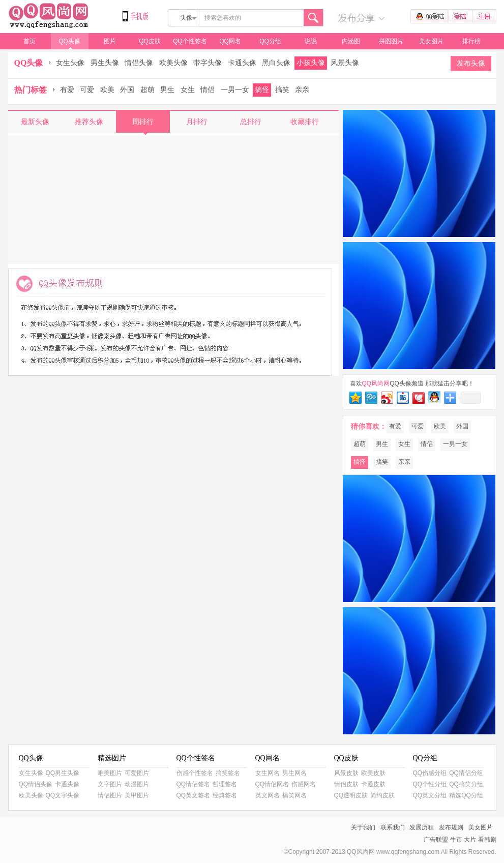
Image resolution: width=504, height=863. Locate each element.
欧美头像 (173, 63)
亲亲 (302, 90)
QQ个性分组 (430, 784)
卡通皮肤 (373, 784)
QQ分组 (270, 41)
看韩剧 (487, 840)
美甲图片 (137, 795)
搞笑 (282, 90)
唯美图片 (110, 773)
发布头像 (471, 63)
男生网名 (294, 773)
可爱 (87, 90)
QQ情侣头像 (36, 784)
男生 (167, 90)
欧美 (107, 90)
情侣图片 (110, 795)
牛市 (456, 840)
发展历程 (422, 827)
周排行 (143, 122)
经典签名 (225, 795)
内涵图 (351, 41)
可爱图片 (137, 773)
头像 (186, 18)
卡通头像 (242, 63)
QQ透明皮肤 (351, 795)
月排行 (197, 122)
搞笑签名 (228, 773)
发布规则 (451, 827)
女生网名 (268, 773)
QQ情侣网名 (272, 784)
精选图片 (112, 758)
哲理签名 (225, 784)
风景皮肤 (346, 773)
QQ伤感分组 (430, 773)
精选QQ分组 (466, 795)
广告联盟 (436, 840)
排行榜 (471, 41)
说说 (311, 41)
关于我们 (363, 827)
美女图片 (431, 41)
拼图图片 (391, 41)
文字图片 (110, 784)
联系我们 (393, 827)
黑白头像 (276, 63)
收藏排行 (305, 122)
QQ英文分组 (430, 795)
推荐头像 (89, 122)
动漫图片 (137, 784)
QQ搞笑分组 (466, 784)
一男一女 (235, 90)
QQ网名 (230, 41)
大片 (470, 840)
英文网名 (268, 795)
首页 (29, 41)
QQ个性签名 (190, 41)
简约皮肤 (382, 795)
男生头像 (105, 63)
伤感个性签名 (195, 773)
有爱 (67, 90)
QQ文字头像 (63, 795)
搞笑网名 (294, 795)
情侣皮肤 (346, 784)
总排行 (251, 122)
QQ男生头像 (63, 773)
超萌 (147, 90)
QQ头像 (69, 41)
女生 (188, 90)
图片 (110, 41)
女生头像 (70, 63)
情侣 (207, 90)
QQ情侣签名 (194, 784)
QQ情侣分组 (466, 773)
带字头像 (207, 63)
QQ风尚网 (49, 17)
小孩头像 (311, 63)
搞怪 (262, 90)
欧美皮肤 (373, 773)
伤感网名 (304, 784)
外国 (127, 90)
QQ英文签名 (194, 795)
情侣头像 (139, 63)
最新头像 (35, 122)
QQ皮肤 (150, 41)
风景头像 (345, 63)
